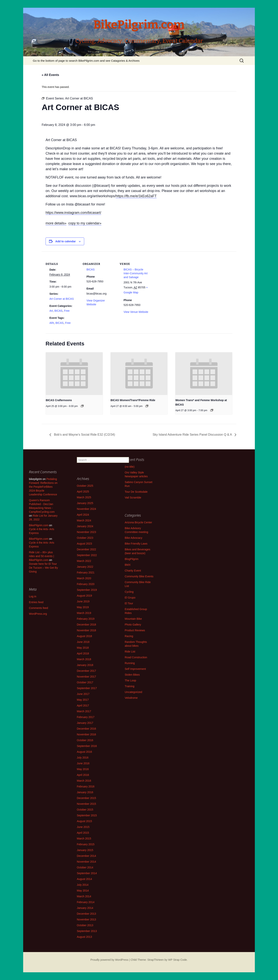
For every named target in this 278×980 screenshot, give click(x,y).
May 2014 (83, 891)
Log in (33, 596)
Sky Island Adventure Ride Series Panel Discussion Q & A (193, 435)
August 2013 (84, 937)
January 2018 (85, 665)
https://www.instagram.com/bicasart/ (73, 213)
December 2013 (86, 914)
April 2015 (83, 833)
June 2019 (83, 601)
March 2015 (84, 839)
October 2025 (85, 486)
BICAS (58, 311)
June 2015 (83, 827)
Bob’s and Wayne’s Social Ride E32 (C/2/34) (84, 435)
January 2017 (85, 723)
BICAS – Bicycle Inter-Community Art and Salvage (136, 273)
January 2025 (85, 503)
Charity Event (133, 571)
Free (67, 311)
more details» (56, 223)
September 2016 (87, 746)
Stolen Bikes (132, 675)
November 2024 (86, 509)
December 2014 (86, 856)
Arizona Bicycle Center (138, 522)
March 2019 (84, 613)
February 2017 (86, 717)
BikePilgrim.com (39, 525)
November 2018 (86, 630)
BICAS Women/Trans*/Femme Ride (133, 400)
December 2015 (86, 798)
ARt (52, 323)
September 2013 (87, 931)
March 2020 (84, 578)
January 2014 (85, 908)
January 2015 (85, 850)
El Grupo (130, 598)
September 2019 (87, 590)
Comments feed (39, 608)
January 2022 (85, 567)
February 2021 (86, 573)
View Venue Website (136, 312)
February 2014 (86, 902)
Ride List (130, 652)
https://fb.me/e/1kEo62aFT (136, 196)
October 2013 (85, 925)
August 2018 (84, 636)
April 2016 (83, 775)
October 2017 (85, 682)
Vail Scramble (133, 498)
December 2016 (86, 729)
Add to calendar (66, 241)
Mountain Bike (133, 619)
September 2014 (87, 873)
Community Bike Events (139, 576)
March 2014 (84, 896)
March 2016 (84, 781)
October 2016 (85, 740)
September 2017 (87, 688)
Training (130, 686)
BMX (128, 565)
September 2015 (87, 815)
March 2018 (84, 659)
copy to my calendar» (85, 223)
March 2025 (84, 497)
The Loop (130, 680)
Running (130, 663)
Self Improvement (135, 669)
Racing (129, 636)
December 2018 (86, 625)
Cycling (129, 592)
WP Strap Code (178, 960)
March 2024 (84, 520)
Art (51, 311)
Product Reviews (135, 630)
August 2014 (84, 879)
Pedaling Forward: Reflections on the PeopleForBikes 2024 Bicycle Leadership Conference (43, 487)
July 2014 (83, 885)
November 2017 (86, 677)
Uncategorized (133, 692)
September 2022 (87, 555)
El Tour (129, 603)
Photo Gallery (133, 625)
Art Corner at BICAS (62, 299)
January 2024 (85, 526)
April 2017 (83, 706)
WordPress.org (38, 614)
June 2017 (83, 694)
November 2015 (86, 804)
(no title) (130, 467)
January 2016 (85, 792)
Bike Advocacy (133, 538)
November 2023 (86, 532)
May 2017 (83, 700)
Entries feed (36, 602)
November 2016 (86, 734)
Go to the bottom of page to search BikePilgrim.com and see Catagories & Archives (86, 61)
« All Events (50, 75)
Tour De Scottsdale (136, 492)
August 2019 (84, 596)
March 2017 (84, 711)
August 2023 (84, 544)
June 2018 (83, 642)
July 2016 (83, 758)
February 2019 (86, 619)
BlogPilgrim (132, 559)
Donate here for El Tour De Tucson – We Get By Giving (43, 568)
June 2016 (83, 763)
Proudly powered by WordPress (109, 960)
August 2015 (84, 821)
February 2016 (86, 786)
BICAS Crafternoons (59, 400)
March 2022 (84, 561)
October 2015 (85, 810)
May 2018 (83, 648)
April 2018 (83, 653)
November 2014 (86, 862)
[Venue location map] (177, 278)
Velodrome (131, 698)
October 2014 (85, 867)
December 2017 (86, 671)
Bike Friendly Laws (136, 544)
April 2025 (83, 492)
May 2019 (83, 607)
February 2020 (86, 584)
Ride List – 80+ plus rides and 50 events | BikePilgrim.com (42, 556)
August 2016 (84, 752)
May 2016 (83, 769)
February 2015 (86, 844)
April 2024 (83, 515)
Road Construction (136, 657)
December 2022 (86, 549)
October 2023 (85, 538)
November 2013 (86, 919)
